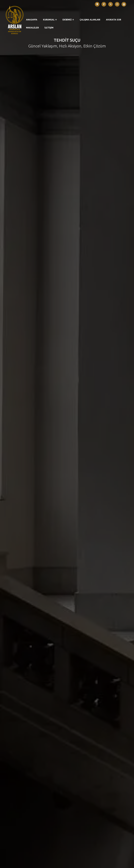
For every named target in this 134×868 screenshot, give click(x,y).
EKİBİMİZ (68, 20)
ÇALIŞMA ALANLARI (90, 20)
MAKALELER (32, 28)
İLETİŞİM (49, 28)
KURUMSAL (50, 20)
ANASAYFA (32, 20)
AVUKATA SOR (114, 20)
